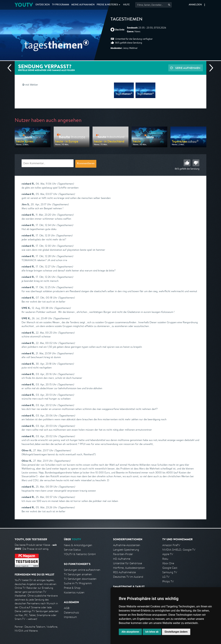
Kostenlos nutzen (74, 592)
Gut (187, 163)
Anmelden (195, 5)
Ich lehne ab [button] (152, 632)
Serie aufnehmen (188, 68)
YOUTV (24, 5)
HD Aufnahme (122, 559)
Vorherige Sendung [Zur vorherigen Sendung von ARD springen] (11, 68)
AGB (67, 608)
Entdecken (43, 5)
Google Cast (170, 568)
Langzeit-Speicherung (126, 550)
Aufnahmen (83, 5)
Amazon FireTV (171, 545)
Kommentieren (86, 164)
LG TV (166, 577)
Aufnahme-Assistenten (127, 545)
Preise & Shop (72, 588)
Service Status (72, 550)
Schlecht (196, 163)
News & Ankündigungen (78, 545)
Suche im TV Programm (78, 583)
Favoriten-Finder (123, 554)
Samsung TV (170, 572)
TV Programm (61, 5)
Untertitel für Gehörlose (128, 563)
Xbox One (168, 563)
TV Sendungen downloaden (80, 579)
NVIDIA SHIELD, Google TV (179, 550)
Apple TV (168, 554)
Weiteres (107, 5)
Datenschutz (71, 612)
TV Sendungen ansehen (78, 574)
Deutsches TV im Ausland (128, 577)
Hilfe (126, 5)
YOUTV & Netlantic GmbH (80, 554)
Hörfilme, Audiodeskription (129, 568)
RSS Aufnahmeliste (124, 572)
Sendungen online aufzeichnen (82, 570)
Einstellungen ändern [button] (176, 632)
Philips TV (168, 581)
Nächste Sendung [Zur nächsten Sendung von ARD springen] (210, 68)
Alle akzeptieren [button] (130, 632)
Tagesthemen (126, 20)
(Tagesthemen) (65, 184)
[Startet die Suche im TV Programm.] (153, 5)
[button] (205, 5)
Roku (165, 559)
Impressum (70, 617)
